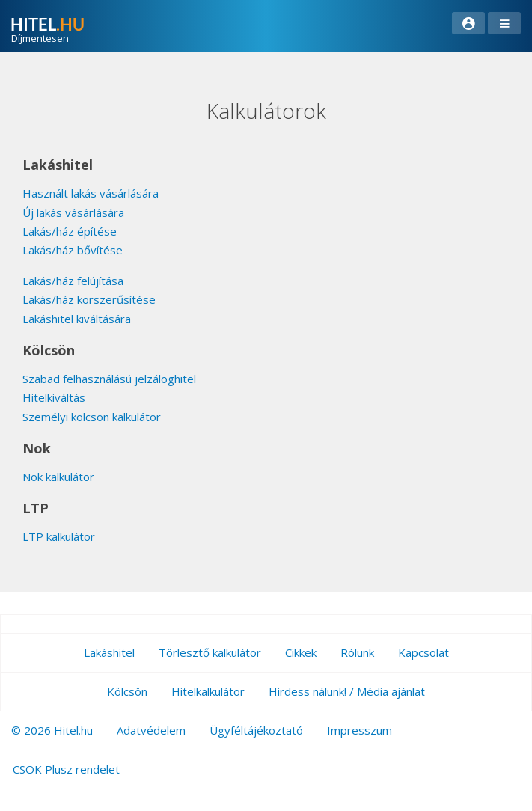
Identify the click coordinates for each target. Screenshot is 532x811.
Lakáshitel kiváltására (77, 319)
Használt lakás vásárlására (91, 193)
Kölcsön (127, 691)
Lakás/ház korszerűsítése (89, 299)
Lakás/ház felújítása (73, 281)
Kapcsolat (424, 652)
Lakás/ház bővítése (73, 250)
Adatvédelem (151, 730)
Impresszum (360, 730)
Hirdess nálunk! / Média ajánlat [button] (347, 691)
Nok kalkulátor (58, 477)
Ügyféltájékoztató (256, 730)
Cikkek (301, 652)
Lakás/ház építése (70, 231)
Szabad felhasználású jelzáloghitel (109, 379)
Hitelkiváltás (54, 397)
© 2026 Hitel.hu (52, 730)
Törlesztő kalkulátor (210, 652)
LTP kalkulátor (59, 536)
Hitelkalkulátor (208, 691)
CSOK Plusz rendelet (66, 769)
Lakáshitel (109, 652)
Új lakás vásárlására (73, 212)
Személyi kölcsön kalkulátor (92, 417)
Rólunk (357, 652)
